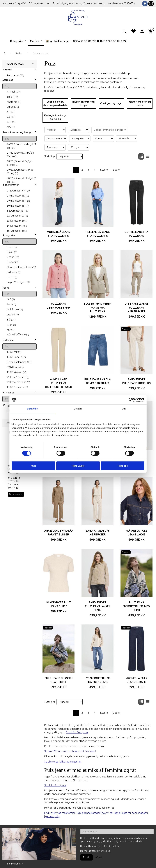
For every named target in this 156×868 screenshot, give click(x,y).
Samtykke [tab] (32, 409)
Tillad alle (122, 466)
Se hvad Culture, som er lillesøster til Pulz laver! (70, 751)
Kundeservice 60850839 (121, 3)
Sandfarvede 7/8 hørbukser (98, 532)
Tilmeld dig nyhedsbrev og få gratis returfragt (79, 3)
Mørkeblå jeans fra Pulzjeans (58, 234)
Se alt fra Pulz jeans (77, 732)
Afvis (33, 466)
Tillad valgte (78, 466)
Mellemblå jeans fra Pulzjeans (98, 234)
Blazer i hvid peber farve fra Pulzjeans (97, 307)
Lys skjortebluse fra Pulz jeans (97, 680)
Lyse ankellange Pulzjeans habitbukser (137, 307)
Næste (104, 170)
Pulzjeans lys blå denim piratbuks (98, 381)
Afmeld (99, 857)
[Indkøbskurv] (151, 31)
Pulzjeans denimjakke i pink (58, 305)
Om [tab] (124, 409)
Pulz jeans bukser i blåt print (58, 680)
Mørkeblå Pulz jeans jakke (136, 532)
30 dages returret (39, 3)
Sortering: (50, 156)
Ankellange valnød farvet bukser (58, 532)
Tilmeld (86, 857)
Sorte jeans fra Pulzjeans (136, 234)
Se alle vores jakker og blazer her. (63, 762)
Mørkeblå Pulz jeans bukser (136, 680)
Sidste (116, 170)
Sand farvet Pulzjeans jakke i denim (97, 606)
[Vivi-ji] (78, 17)
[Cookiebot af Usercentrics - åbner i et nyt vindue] (131, 400)
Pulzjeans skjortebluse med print (136, 606)
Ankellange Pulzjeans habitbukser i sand (59, 383)
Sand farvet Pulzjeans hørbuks (136, 381)
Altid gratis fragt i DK (14, 3)
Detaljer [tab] (78, 409)
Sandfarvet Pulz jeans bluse (58, 604)
